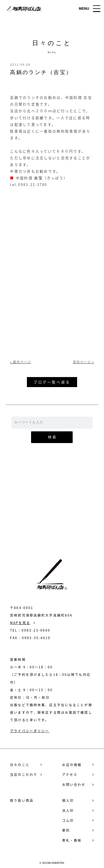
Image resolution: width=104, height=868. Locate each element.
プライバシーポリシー (30, 731)
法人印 (68, 810)
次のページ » (83, 362)
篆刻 (66, 830)
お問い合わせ (52, 512)
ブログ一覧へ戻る (52, 382)
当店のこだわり (24, 775)
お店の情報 (72, 765)
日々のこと (20, 765)
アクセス (70, 775)
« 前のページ (21, 362)
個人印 (68, 800)
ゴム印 (68, 821)
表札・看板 (72, 840)
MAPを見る (20, 623)
